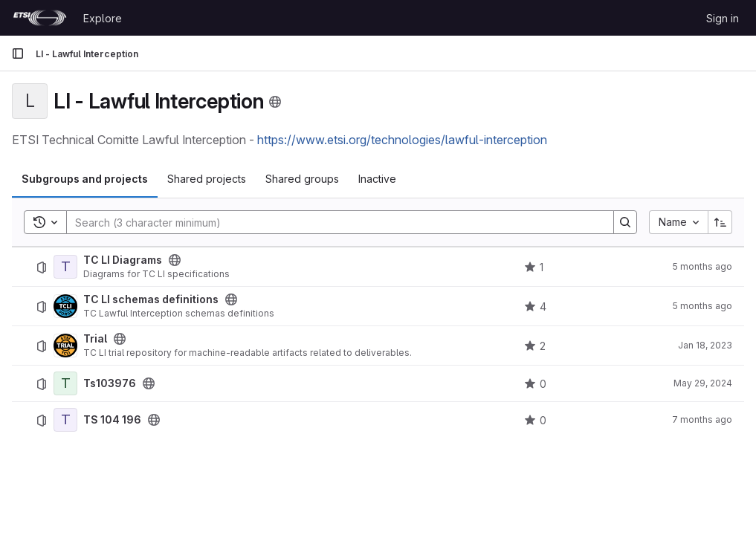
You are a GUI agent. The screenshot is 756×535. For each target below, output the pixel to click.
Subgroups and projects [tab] (85, 179)
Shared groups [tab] (302, 179)
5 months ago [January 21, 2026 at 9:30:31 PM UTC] (702, 266)
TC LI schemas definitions (151, 299)
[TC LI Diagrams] (65, 267)
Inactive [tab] (377, 179)
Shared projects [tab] (207, 179)
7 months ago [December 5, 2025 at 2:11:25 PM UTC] (702, 419)
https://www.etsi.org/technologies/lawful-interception (402, 140)
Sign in (723, 18)
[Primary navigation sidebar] (18, 53)
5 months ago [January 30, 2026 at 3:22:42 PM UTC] (702, 306)
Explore (103, 18)
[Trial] (65, 346)
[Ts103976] (65, 383)
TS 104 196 (112, 420)
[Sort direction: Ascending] (720, 222)
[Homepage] (40, 18)
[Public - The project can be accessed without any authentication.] (175, 260)
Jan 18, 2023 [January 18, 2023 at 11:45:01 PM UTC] (705, 345)
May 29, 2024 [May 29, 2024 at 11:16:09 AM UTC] (703, 383)
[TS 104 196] (65, 420)
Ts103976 (110, 383)
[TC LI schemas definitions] (65, 306)
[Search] (333, 222)
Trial (95, 339)
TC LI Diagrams (123, 260)
